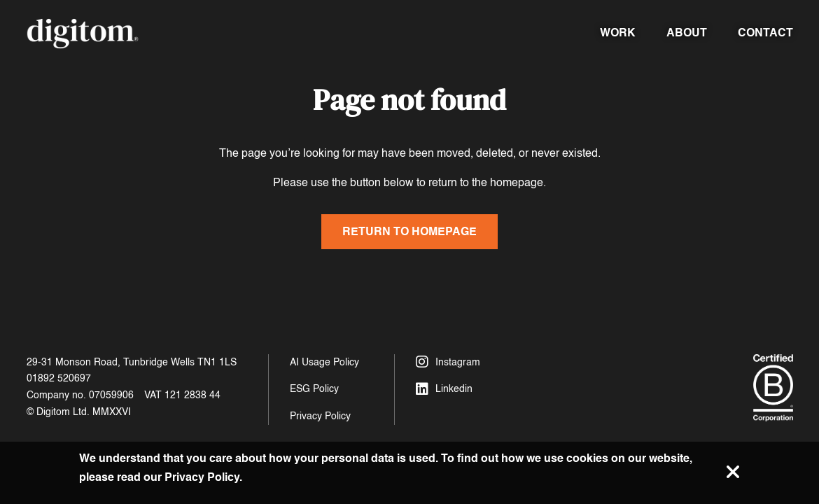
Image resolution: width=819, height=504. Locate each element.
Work (618, 33)
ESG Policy (314, 389)
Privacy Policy (320, 416)
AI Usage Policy (324, 362)
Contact (765, 33)
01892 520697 (59, 378)
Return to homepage (409, 231)
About (687, 33)
